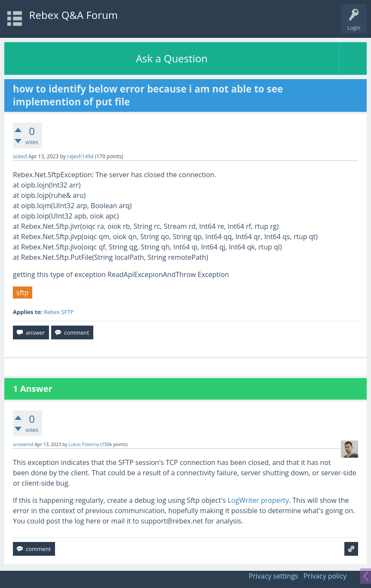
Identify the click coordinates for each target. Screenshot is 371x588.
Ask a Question (172, 58)
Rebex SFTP (59, 312)
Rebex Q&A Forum (74, 15)
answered (23, 444)
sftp (23, 292)
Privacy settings (273, 576)
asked (20, 156)
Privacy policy (325, 576)
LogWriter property (258, 500)
